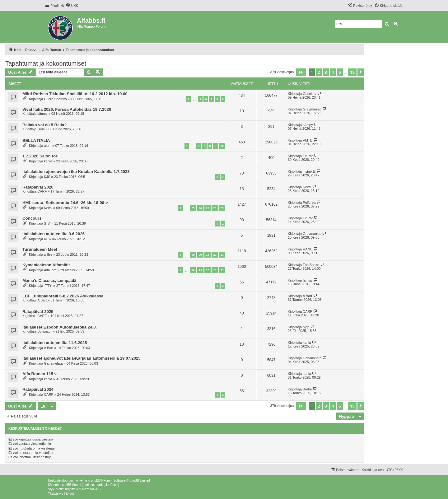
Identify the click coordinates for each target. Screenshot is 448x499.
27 (208, 208)
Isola (41, 129)
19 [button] (352, 72)
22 (215, 255)
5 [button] (340, 72)
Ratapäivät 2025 (38, 312)
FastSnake (311, 265)
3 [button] (326, 72)
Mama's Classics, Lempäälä (49, 280)
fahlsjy (308, 280)
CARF (42, 191)
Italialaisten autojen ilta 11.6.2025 (55, 343)
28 (215, 208)
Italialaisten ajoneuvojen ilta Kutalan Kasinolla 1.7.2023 (76, 172)
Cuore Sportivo (55, 99)
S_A (47, 223)
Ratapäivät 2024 (38, 389)
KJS (47, 177)
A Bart (42, 300)
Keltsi (307, 187)
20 (200, 255)
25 (193, 208)
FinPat (308, 156)
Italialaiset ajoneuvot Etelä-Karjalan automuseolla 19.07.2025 (82, 358)
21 (208, 255)
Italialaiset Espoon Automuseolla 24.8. (60, 327)
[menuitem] (72, 6)
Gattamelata (53, 363)
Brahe (307, 389)
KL (46, 239)
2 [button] (319, 72)
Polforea (309, 203)
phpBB (96, 480)
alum (48, 146)
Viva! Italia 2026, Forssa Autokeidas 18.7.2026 (67, 109)
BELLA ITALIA (36, 140)
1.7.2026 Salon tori (40, 156)
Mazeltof (88, 489)
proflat (60, 489)
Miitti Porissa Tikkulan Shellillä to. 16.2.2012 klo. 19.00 (75, 94)
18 (193, 270)
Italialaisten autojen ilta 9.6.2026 (54, 234)
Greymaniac (312, 109)
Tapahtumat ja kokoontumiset (46, 63)
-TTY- (48, 286)
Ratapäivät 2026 (38, 187)
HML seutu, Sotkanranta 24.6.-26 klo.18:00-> (65, 203)
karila (48, 161)
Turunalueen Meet (40, 249)
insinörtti (309, 171)
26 (200, 208)
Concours (32, 218)
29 (222, 208)
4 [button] (333, 72)
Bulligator (44, 331)
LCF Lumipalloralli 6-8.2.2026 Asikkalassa (63, 296)
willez (48, 254)
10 (222, 146)
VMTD (308, 140)
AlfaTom (50, 270)
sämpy (42, 114)
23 (222, 255)
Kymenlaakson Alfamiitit (46, 265)
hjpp (306, 327)
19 (193, 255)
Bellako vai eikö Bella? (44, 125)
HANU (308, 249)
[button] (301, 72)
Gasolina (309, 94)
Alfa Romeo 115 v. (40, 374)
